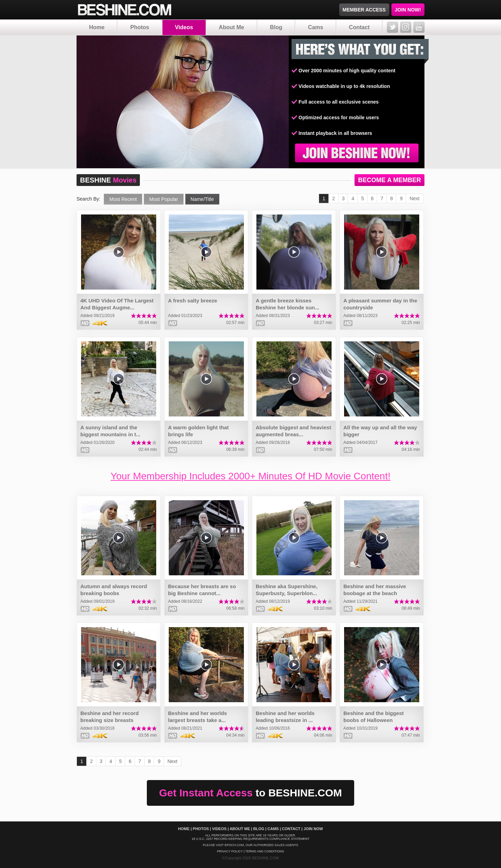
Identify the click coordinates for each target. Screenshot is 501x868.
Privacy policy (230, 851)
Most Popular (164, 199)
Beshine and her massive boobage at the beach (375, 590)
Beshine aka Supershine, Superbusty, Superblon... (287, 590)
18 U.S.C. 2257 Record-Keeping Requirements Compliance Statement (251, 839)
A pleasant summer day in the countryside (380, 304)
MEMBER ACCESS (364, 10)
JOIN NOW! (408, 10)
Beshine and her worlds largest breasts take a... (197, 717)
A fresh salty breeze (193, 301)
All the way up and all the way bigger (380, 431)
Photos (140, 27)
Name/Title (202, 199)
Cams (316, 27)
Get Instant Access (250, 793)
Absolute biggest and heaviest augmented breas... (293, 431)
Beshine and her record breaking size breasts (110, 717)
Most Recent (123, 199)
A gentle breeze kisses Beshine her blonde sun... (288, 304)
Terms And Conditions (265, 851)
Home (97, 27)
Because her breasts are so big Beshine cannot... (202, 590)
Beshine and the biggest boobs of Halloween (373, 717)
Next (415, 198)
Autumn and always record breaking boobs (114, 590)
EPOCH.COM (234, 845)
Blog (276, 27)
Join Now (313, 829)
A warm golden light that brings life (198, 431)
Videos (184, 27)
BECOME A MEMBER (389, 180)
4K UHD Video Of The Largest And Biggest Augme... (117, 304)
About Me (232, 27)
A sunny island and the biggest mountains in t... (110, 431)
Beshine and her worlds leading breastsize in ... (285, 717)
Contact (359, 27)
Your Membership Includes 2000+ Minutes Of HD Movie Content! (250, 476)
